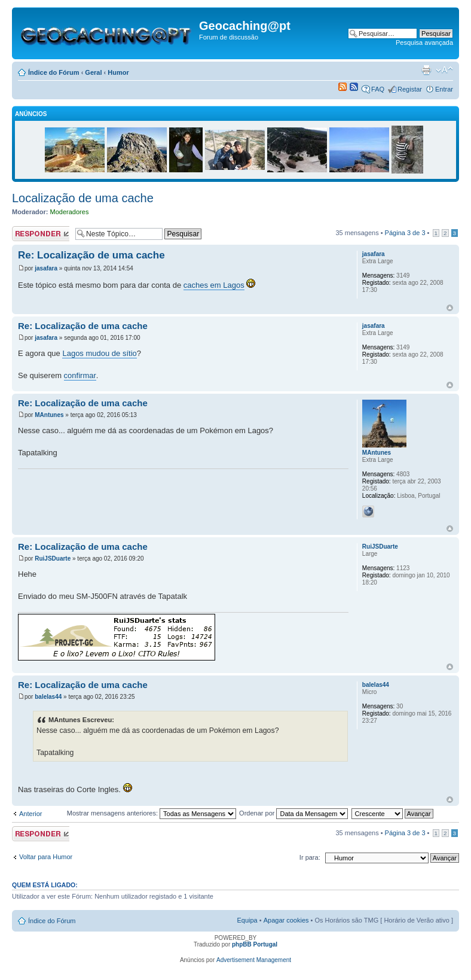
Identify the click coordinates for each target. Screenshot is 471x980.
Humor (118, 72)
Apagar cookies (286, 920)
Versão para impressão (426, 70)
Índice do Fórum (54, 72)
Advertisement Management (254, 960)
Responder (41, 234)
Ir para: (310, 857)
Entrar (444, 89)
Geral (93, 72)
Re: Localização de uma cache (91, 255)
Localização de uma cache (83, 198)
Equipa (247, 920)
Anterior (31, 814)
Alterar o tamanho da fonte (444, 70)
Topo (450, 308)
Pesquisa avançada (424, 42)
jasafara (46, 268)
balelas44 (48, 697)
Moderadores (70, 212)
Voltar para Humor (46, 857)
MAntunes (49, 415)
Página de (405, 233)
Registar (410, 89)
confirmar (80, 375)
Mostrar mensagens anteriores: (152, 813)
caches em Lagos (214, 285)
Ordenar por (293, 813)
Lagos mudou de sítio (99, 353)
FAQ (378, 89)
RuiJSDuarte (53, 559)
